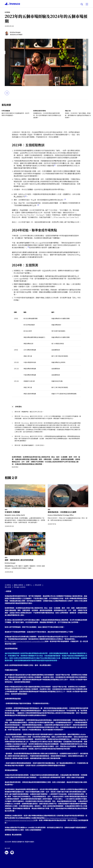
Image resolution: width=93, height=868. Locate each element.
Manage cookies (20, 587)
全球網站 (8, 585)
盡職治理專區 (19, 585)
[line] (12, 852)
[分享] (7, 93)
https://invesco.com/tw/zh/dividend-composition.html (25, 641)
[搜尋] (82, 4)
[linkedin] (7, 852)
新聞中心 (29, 585)
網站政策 (38, 585)
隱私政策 (8, 587)
